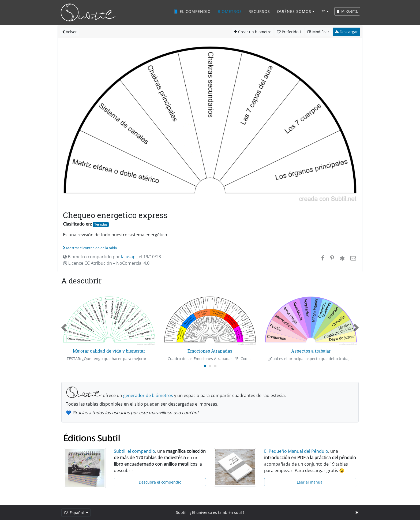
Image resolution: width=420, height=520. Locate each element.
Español (74, 513)
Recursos (259, 11)
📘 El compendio (192, 11)
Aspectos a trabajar (311, 351)
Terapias (101, 224)
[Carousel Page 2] (210, 366)
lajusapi (129, 257)
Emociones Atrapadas (210, 351)
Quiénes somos (294, 11)
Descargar (346, 32)
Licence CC (106, 263)
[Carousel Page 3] (215, 366)
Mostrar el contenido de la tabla (90, 248)
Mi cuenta (347, 11)
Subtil (181, 512)
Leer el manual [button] (310, 482)
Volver (70, 32)
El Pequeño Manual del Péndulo (296, 451)
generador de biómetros (148, 395)
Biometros (230, 11)
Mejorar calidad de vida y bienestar (109, 351)
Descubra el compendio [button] (160, 482)
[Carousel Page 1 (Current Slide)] (205, 366)
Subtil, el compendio (134, 451)
